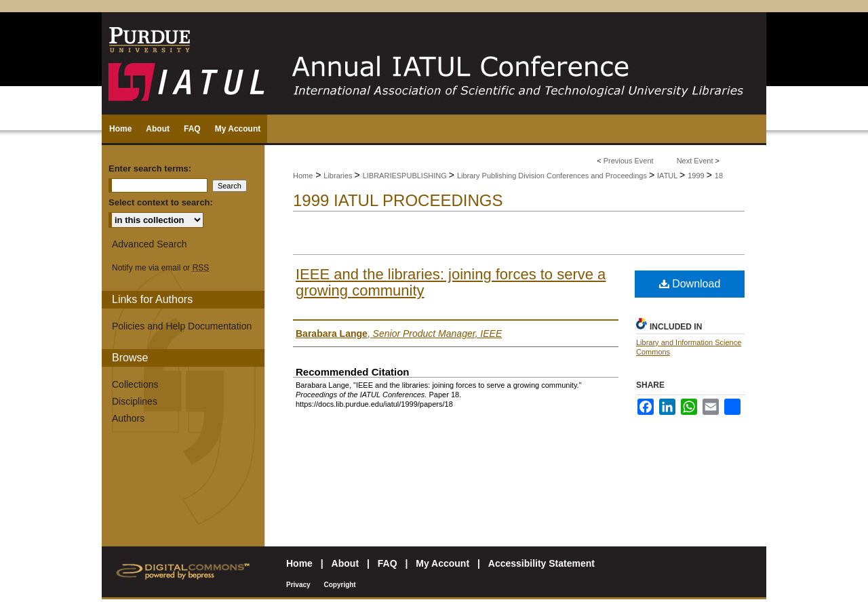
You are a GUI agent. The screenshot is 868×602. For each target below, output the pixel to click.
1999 (697, 176)
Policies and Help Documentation (182, 326)
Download (690, 284)
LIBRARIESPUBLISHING (406, 176)
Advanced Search (150, 244)
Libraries (339, 176)
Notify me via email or (160, 268)
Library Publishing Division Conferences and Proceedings (553, 176)
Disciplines (135, 401)
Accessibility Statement (541, 563)
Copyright (339, 585)
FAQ (388, 563)
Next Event (695, 161)
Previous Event (629, 161)
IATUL (668, 176)
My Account (442, 563)
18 (719, 176)
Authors (128, 418)
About (345, 563)
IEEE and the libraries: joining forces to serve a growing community (451, 282)
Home (303, 176)
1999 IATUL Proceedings (398, 200)
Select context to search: (161, 202)
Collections (135, 384)
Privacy (298, 585)
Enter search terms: (150, 168)
